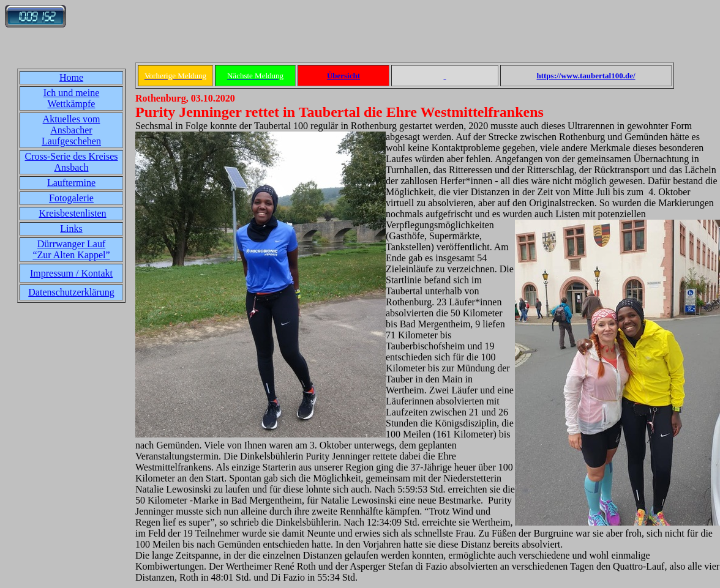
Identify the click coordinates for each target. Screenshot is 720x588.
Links (71, 229)
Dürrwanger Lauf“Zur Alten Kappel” (71, 249)
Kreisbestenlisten (72, 213)
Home (71, 77)
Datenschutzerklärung (71, 292)
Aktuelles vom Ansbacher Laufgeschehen (71, 130)
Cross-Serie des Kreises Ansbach (72, 162)
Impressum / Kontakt (71, 273)
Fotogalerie (71, 198)
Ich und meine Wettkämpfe (72, 98)
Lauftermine (71, 183)
